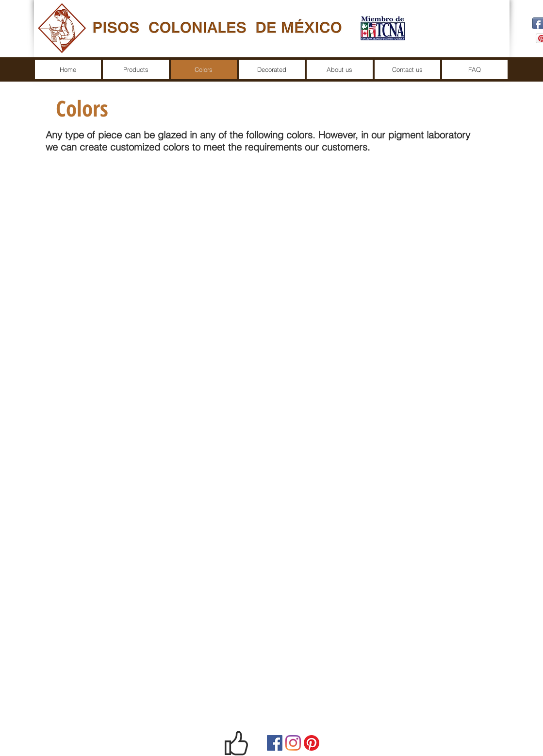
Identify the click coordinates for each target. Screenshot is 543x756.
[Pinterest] (312, 743)
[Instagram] (293, 743)
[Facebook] (275, 743)
